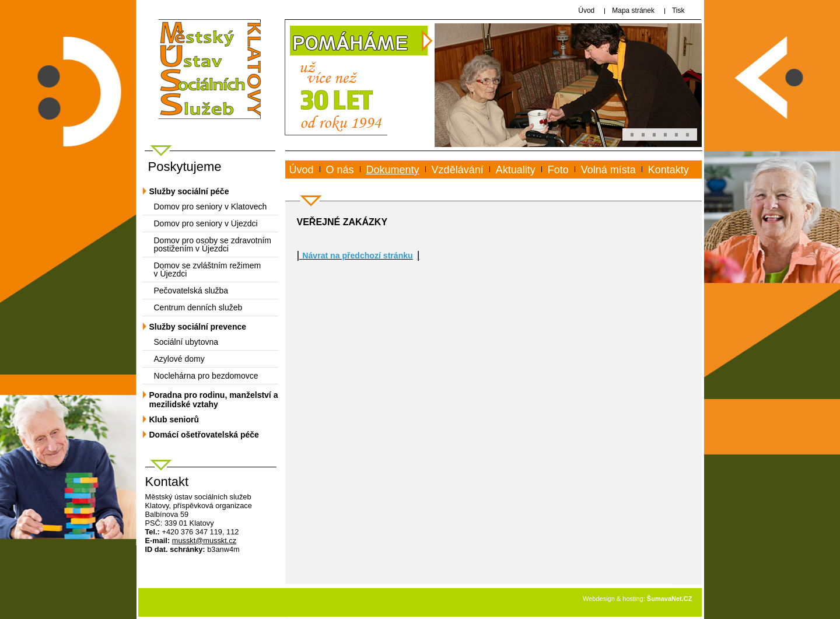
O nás (340, 170)
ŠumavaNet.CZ (670, 599)
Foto (558, 170)
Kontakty (668, 170)
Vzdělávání (458, 170)
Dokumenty (393, 170)
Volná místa (608, 170)
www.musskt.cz (332, 183)
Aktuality (516, 170)
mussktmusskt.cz (204, 541)
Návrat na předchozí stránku (357, 256)
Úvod (302, 170)
